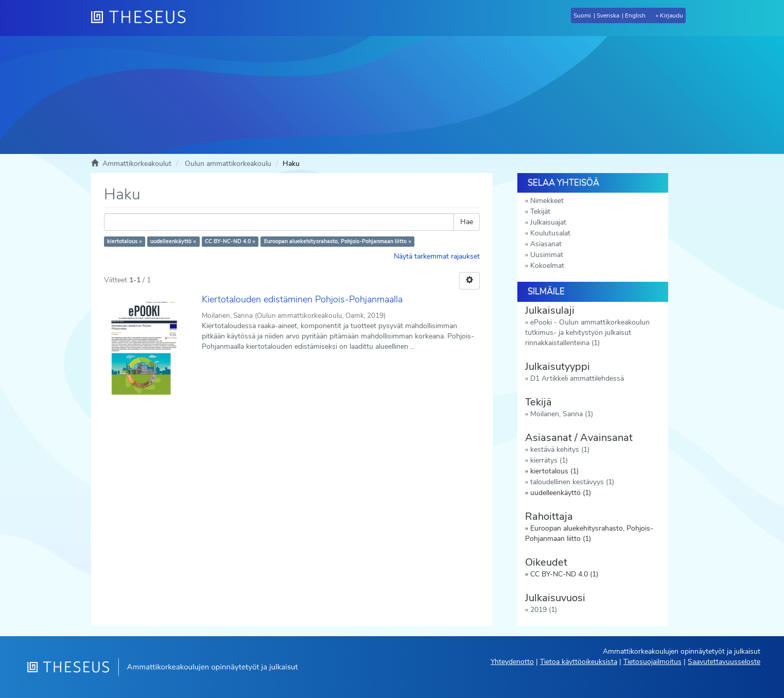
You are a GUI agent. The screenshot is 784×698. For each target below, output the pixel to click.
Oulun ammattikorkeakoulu (228, 164)
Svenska (608, 15)
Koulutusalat (550, 233)
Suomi (582, 15)
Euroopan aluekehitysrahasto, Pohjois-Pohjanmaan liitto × (338, 241)
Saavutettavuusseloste (724, 662)
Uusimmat (547, 255)
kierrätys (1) (549, 460)
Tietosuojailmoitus (652, 662)
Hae (467, 222)
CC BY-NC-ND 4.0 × (230, 241)
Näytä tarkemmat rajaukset (437, 256)
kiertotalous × (125, 241)
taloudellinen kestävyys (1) (572, 482)
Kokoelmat (547, 266)
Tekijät (540, 211)
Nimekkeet (547, 201)
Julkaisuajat (548, 222)
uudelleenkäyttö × (173, 241)
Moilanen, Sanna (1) (562, 414)
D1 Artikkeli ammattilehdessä (577, 378)
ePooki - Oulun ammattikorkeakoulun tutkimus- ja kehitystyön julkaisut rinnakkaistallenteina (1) (587, 333)
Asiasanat (546, 244)
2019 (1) (544, 610)
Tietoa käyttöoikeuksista (579, 662)
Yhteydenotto (512, 662)
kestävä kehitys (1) (560, 449)
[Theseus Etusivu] (143, 18)
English (635, 15)
